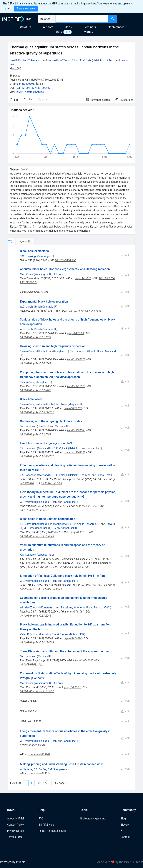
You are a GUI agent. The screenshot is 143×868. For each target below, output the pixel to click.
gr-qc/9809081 (37, 745)
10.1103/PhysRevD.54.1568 (36, 364)
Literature (25, 27)
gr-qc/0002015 (79, 532)
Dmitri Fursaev (60, 634)
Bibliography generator (93, 819)
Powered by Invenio (13, 862)
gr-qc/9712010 (83, 278)
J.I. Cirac (29, 528)
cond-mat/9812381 (87, 506)
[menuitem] (136, 19)
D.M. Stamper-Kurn (58, 769)
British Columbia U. (45, 307)
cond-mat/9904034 (39, 774)
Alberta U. (43, 404)
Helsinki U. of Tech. (59, 60)
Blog (123, 819)
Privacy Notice (15, 831)
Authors (48, 27)
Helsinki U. (75, 448)
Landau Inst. (94, 448)
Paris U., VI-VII (102, 608)
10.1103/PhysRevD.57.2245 (36, 616)
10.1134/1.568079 (51, 589)
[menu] (130, 19)
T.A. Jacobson (28, 448)
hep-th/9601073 (76, 359)
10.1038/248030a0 (66, 260)
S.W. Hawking (28, 256)
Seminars (90, 27)
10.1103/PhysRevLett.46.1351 (84, 311)
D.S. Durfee (40, 769)
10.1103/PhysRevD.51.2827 (36, 337)
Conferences (116, 27)
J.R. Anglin (78, 524)
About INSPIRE (16, 819)
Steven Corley (28, 351)
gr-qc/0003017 (27, 84)
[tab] (20, 241)
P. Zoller (57, 528)
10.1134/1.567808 (51, 483)
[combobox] (82, 19)
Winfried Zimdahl (30, 608)
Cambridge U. (45, 256)
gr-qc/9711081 (76, 612)
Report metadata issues (52, 831)
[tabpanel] (71, 517)
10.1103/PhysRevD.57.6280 (36, 390)
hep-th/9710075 (76, 386)
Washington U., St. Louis (49, 274)
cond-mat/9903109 (39, 754)
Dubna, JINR (77, 634)
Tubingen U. (35, 60)
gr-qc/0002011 (72, 687)
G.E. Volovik (61, 448)
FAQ (41, 819)
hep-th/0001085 (84, 660)
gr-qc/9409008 (76, 333)
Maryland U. (61, 351)
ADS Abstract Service (31, 92)
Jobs (68, 27)
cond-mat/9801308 (75, 452)
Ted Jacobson (78, 351)
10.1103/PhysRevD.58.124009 (37, 643)
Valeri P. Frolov (28, 634)
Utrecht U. (43, 351)
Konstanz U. (48, 608)
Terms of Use (15, 837)
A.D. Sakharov (28, 555)
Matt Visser (27, 274)
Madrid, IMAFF (61, 524)
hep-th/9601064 (76, 430)
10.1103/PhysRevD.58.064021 (37, 457)
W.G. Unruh (26, 307)
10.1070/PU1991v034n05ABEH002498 (67, 567)
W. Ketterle (26, 769)
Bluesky (125, 825)
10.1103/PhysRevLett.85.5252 (37, 691)
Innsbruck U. (40, 524)
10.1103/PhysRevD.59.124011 (37, 412)
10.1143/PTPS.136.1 (32, 665)
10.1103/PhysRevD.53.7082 (36, 434)
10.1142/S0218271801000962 (33, 88)
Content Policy (16, 825)
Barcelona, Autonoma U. (75, 608)
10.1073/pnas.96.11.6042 (34, 510)
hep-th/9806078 (73, 638)
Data (59, 32)
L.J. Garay (26, 524)
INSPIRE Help (46, 825)
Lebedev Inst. (45, 555)
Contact (125, 837)
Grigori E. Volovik (81, 60)
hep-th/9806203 (73, 408)
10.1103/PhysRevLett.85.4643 (37, 536)
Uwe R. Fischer (18, 60)
